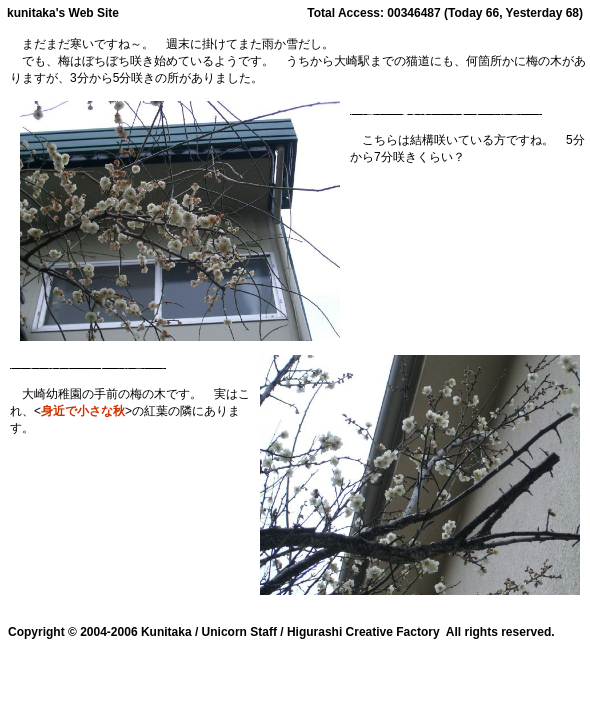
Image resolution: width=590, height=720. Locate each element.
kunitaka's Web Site (63, 13)
